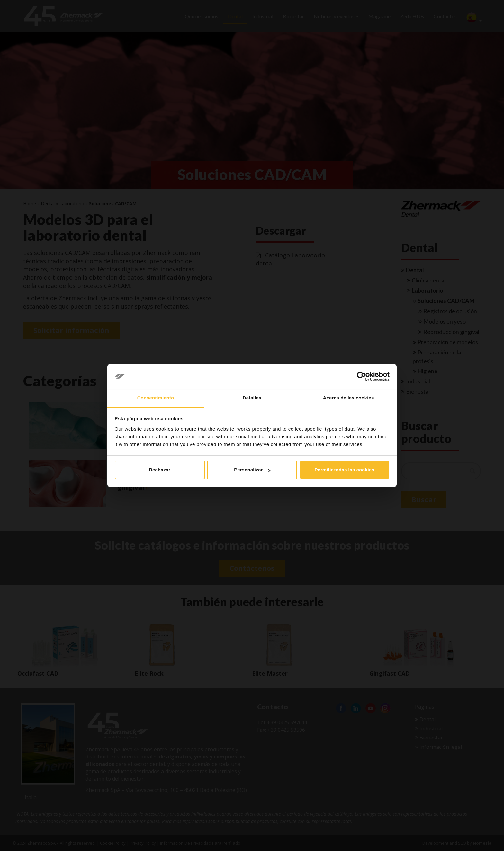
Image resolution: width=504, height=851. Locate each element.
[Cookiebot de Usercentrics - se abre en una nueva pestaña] (361, 377)
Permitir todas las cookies (345, 470)
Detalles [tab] (252, 398)
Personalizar (252, 470)
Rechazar (160, 470)
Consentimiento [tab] (156, 398)
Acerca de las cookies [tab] (349, 398)
